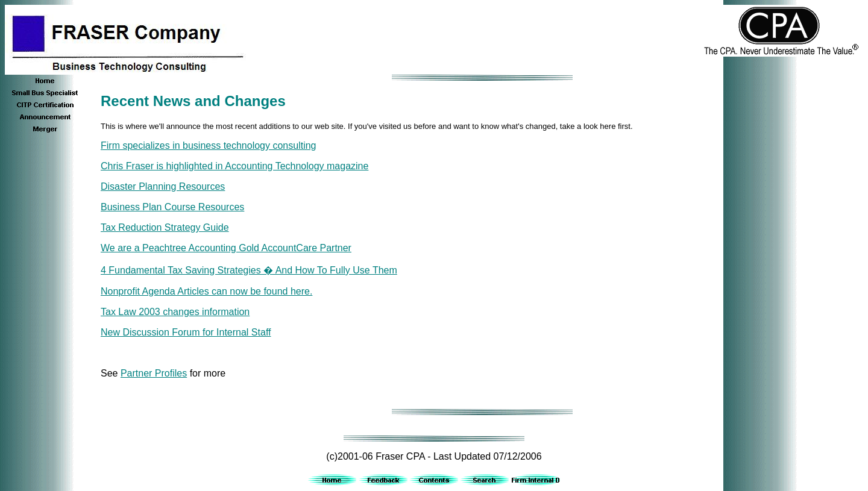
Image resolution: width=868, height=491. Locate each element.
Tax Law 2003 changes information (175, 312)
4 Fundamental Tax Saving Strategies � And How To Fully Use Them (249, 270)
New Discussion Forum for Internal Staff (186, 332)
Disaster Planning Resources (163, 186)
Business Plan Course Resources (172, 207)
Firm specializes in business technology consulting (209, 145)
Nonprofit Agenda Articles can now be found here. (206, 291)
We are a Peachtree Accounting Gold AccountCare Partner (226, 248)
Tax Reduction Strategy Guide (165, 227)
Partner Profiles (154, 373)
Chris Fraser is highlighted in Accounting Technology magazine (234, 166)
